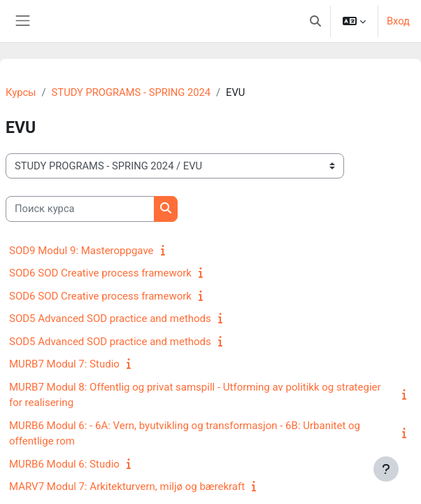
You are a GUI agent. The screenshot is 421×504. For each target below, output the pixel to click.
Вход (398, 21)
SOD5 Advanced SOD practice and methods (110, 318)
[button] (315, 21)
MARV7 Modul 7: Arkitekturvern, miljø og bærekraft (127, 486)
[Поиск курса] (80, 209)
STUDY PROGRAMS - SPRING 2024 (131, 92)
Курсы (21, 92)
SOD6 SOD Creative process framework (100, 273)
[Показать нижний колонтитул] (386, 469)
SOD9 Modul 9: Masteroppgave (81, 251)
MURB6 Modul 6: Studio (64, 464)
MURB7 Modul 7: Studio (64, 364)
